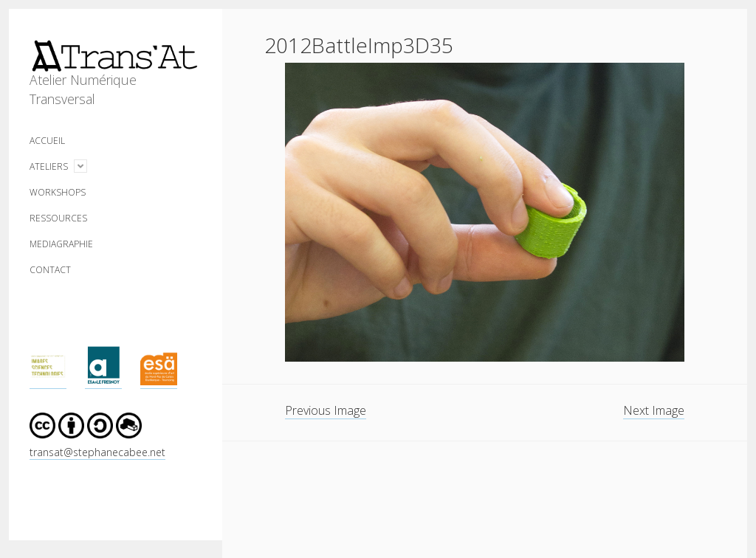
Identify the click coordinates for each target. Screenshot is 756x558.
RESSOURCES (58, 218)
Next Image (654, 410)
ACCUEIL (47, 141)
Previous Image (326, 410)
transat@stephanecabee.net (97, 452)
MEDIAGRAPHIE (61, 244)
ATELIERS (49, 166)
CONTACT (50, 270)
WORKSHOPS (58, 192)
